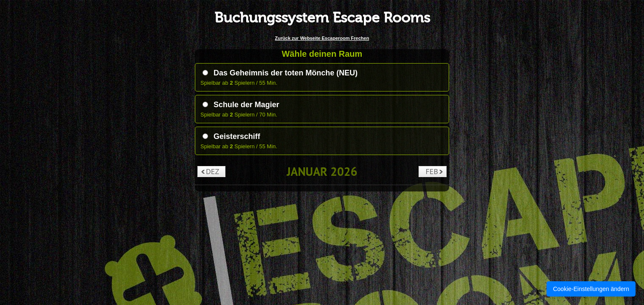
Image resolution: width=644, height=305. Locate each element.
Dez (212, 171)
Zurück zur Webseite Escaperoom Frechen (322, 38)
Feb (432, 171)
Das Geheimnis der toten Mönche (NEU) (280, 73)
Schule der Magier (241, 105)
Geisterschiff (231, 136)
